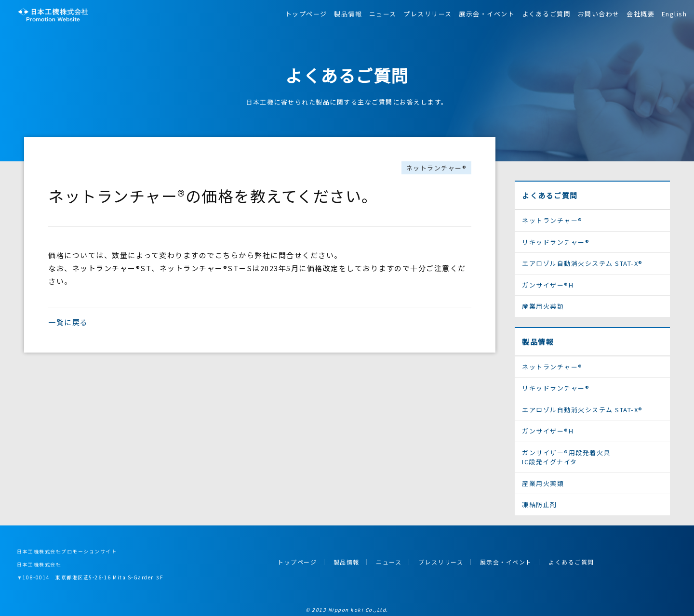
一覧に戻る (68, 322)
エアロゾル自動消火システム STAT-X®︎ (582, 263)
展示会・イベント (487, 14)
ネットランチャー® (437, 168)
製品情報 (348, 14)
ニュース (383, 14)
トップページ (306, 14)
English (674, 14)
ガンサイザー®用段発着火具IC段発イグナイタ (566, 457)
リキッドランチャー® (556, 242)
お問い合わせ (599, 14)
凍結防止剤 (540, 505)
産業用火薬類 (543, 306)
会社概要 (641, 14)
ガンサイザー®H (548, 285)
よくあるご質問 (547, 14)
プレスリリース (428, 14)
